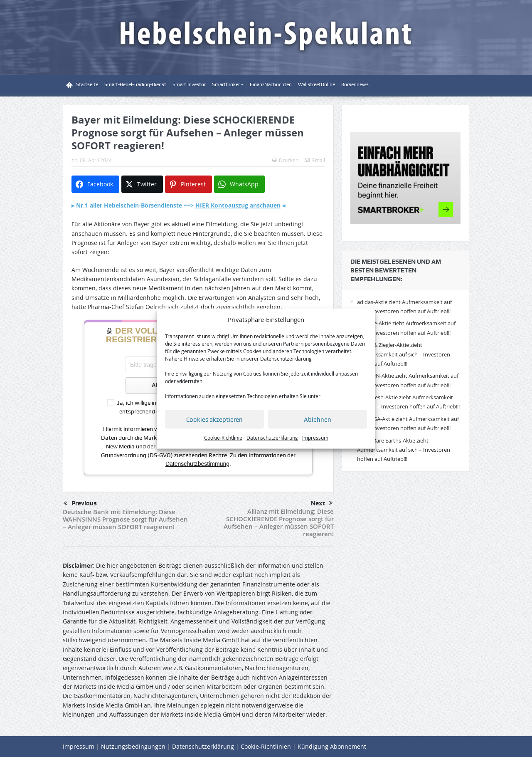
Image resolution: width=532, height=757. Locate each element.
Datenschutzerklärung (286, 359)
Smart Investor (189, 84)
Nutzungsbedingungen (133, 746)
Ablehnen (318, 420)
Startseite (82, 85)
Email (315, 160)
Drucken (285, 160)
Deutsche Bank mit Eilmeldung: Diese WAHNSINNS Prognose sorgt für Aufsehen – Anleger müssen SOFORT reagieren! (125, 519)
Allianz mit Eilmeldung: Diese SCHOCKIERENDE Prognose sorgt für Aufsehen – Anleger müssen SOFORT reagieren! (279, 523)
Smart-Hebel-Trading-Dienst (135, 84)
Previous (80, 504)
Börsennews (355, 84)
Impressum (315, 438)
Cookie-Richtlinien (266, 746)
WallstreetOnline (316, 84)
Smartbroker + (228, 84)
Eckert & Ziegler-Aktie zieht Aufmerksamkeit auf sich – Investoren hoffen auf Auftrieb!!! (404, 354)
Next (322, 503)
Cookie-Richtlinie (223, 438)
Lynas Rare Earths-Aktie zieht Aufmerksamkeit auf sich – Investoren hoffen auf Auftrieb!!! (404, 450)
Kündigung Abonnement (332, 746)
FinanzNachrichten (271, 84)
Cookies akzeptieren (214, 420)
